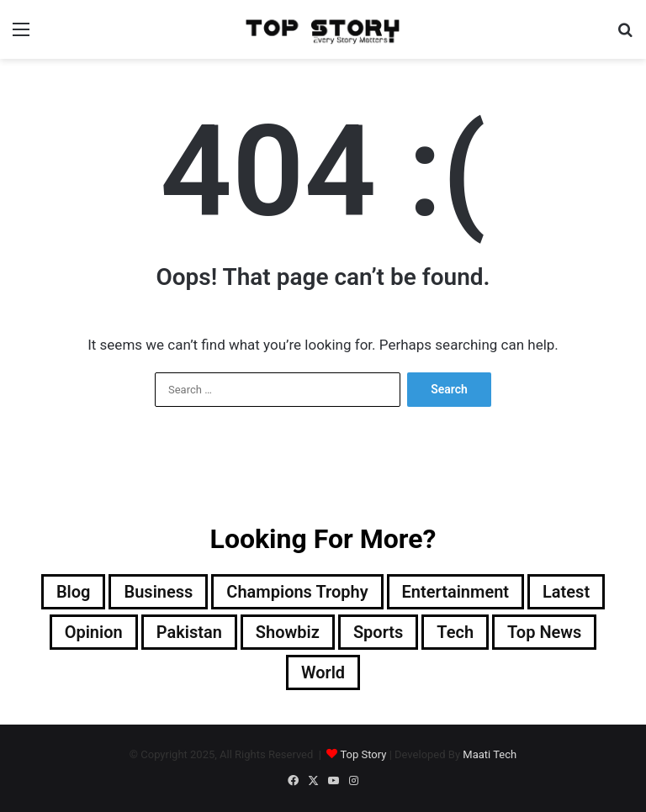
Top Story (363, 754)
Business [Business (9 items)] (158, 592)
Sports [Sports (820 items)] (378, 632)
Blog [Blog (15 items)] (74, 592)
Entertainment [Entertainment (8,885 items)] (455, 592)
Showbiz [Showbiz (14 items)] (288, 632)
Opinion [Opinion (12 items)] (94, 632)
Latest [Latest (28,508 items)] (566, 592)
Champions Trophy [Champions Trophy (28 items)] (297, 592)
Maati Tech (490, 754)
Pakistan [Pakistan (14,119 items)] (189, 632)
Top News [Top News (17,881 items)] (544, 632)
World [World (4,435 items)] (323, 672)
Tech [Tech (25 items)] (455, 632)
